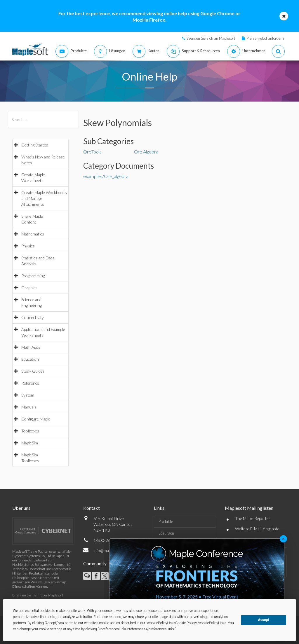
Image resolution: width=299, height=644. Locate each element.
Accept (264, 620)
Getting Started (35, 145)
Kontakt (92, 508)
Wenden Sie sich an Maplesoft (211, 38)
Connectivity (33, 317)
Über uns (21, 508)
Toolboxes (30, 431)
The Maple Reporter (253, 518)
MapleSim (30, 443)
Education (30, 359)
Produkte (166, 521)
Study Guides (33, 371)
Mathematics (33, 234)
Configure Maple (36, 419)
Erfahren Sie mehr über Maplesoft (38, 595)
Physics (28, 246)
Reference (30, 383)
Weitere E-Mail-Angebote (257, 529)
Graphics (29, 288)
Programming (33, 276)
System (28, 395)
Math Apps (31, 347)
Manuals (29, 407)
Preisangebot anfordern (265, 38)
